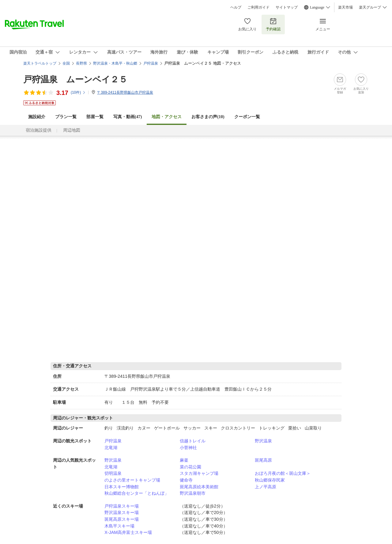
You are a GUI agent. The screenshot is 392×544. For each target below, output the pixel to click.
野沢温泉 (263, 441)
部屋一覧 (95, 117)
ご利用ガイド (258, 7)
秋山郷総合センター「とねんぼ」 (137, 493)
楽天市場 (345, 7)
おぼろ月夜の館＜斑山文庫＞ (283, 473)
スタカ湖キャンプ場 (199, 473)
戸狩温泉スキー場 (122, 506)
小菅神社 (188, 448)
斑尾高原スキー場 (122, 519)
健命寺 (186, 480)
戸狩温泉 (113, 441)
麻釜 (184, 460)
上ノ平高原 (266, 487)
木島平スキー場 (119, 526)
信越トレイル (193, 441)
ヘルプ (236, 7)
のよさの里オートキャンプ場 (132, 480)
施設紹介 (37, 117)
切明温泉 (113, 473)
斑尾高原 (263, 460)
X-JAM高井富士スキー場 (128, 532)
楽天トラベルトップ (40, 63)
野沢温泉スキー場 (122, 512)
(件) (78, 92)
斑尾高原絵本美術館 (199, 487)
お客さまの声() (208, 117)
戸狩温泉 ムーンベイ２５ (75, 79)
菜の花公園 (190, 467)
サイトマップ (287, 7)
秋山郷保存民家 (270, 480)
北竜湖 (111, 448)
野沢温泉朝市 (193, 493)
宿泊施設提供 (39, 130)
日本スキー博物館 (122, 487)
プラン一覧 (66, 117)
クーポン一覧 (247, 117)
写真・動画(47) (128, 117)
